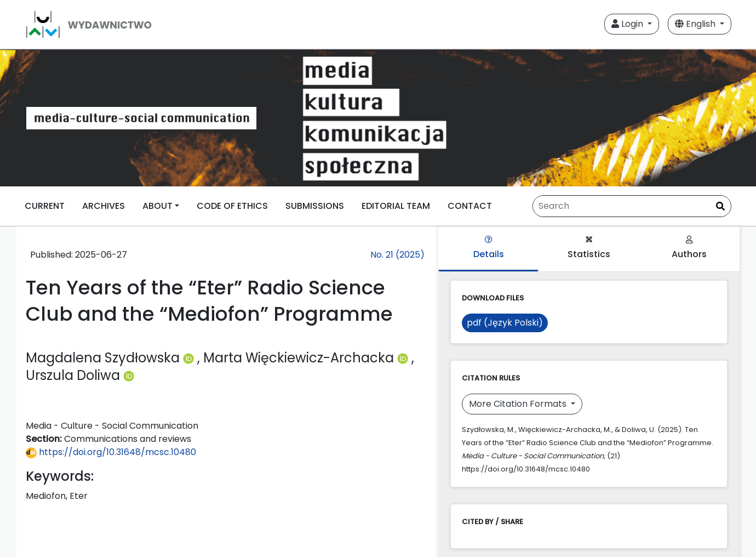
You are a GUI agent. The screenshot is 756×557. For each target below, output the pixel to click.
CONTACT (470, 206)
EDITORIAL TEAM (396, 206)
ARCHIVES (104, 206)
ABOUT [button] (157, 206)
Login (628, 24)
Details (489, 248)
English (696, 24)
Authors (689, 248)
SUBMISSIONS (315, 206)
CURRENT (45, 206)
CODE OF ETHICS (232, 206)
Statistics (589, 248)
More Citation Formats (519, 404)
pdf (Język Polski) (505, 323)
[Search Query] (632, 206)
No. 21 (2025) (397, 255)
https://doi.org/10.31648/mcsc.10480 (111, 452)
